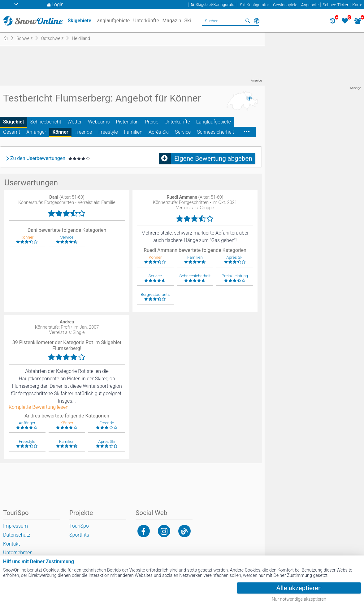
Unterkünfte (177, 122)
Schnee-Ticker (335, 5)
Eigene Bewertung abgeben (213, 158)
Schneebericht (46, 122)
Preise (152, 122)
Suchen (248, 21)
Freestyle (108, 132)
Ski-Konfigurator (254, 5)
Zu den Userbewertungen (38, 158)
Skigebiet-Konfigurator (216, 5)
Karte (357, 5)
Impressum (15, 526)
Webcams (99, 122)
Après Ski (159, 132)
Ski (188, 21)
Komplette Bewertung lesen (39, 407)
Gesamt (12, 132)
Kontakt (11, 544)
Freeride (83, 132)
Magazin (172, 21)
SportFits (79, 535)
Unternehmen (18, 553)
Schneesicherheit (215, 132)
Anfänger (36, 132)
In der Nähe (257, 21)
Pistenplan (128, 122)
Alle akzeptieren (299, 588)
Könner (60, 132)
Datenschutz (17, 535)
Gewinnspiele (285, 5)
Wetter (75, 122)
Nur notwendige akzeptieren (299, 599)
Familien (133, 132)
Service (183, 132)
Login (58, 4)
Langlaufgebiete (214, 122)
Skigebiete (80, 21)
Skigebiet (14, 122)
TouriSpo (79, 526)
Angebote (310, 5)
